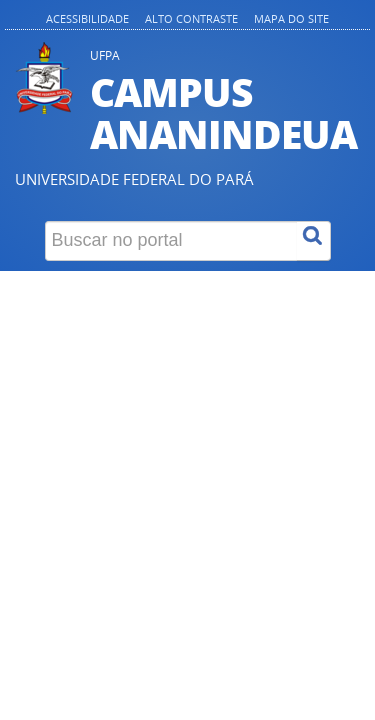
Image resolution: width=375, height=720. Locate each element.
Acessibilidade (87, 18)
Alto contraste (191, 18)
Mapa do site (291, 18)
